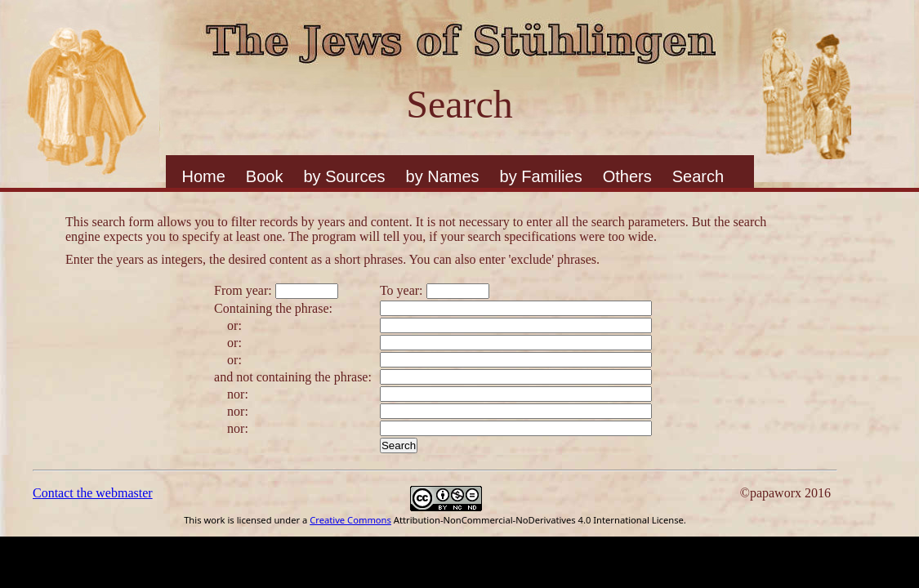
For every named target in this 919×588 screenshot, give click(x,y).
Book (265, 176)
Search (698, 176)
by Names (443, 176)
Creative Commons (350, 520)
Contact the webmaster (93, 493)
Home (204, 176)
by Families (541, 176)
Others (627, 176)
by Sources (344, 176)
